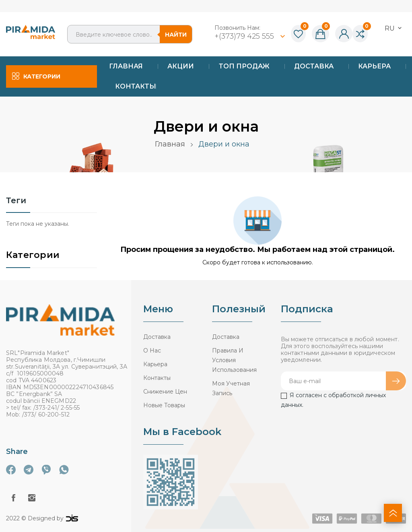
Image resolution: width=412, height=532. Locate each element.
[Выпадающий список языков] (394, 28)
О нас (152, 351)
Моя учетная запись (231, 388)
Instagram (32, 498)
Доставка (157, 337)
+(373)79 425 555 (245, 36)
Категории (33, 256)
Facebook (13, 498)
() (298, 34)
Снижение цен (165, 392)
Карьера (155, 364)
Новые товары (164, 405)
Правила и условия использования (234, 360)
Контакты (157, 378)
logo (72, 518)
